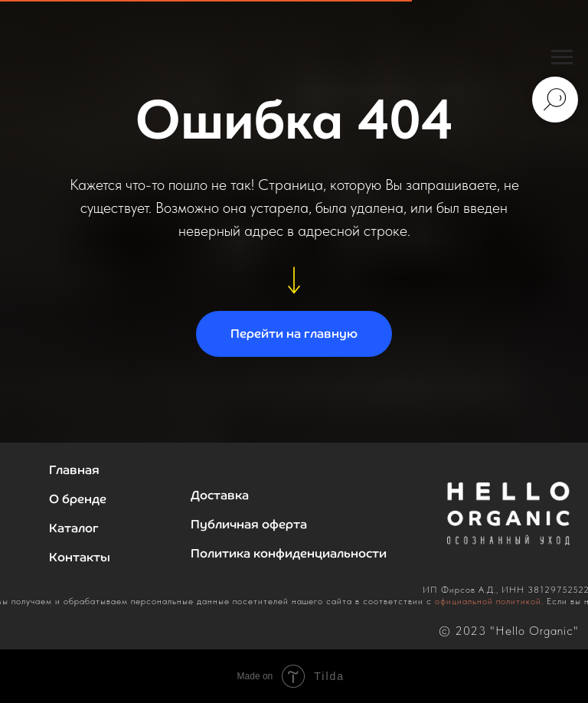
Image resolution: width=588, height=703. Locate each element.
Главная (74, 470)
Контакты (80, 557)
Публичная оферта (249, 524)
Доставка (220, 495)
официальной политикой (488, 601)
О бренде (78, 499)
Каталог (74, 528)
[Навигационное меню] (562, 57)
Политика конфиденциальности (289, 553)
